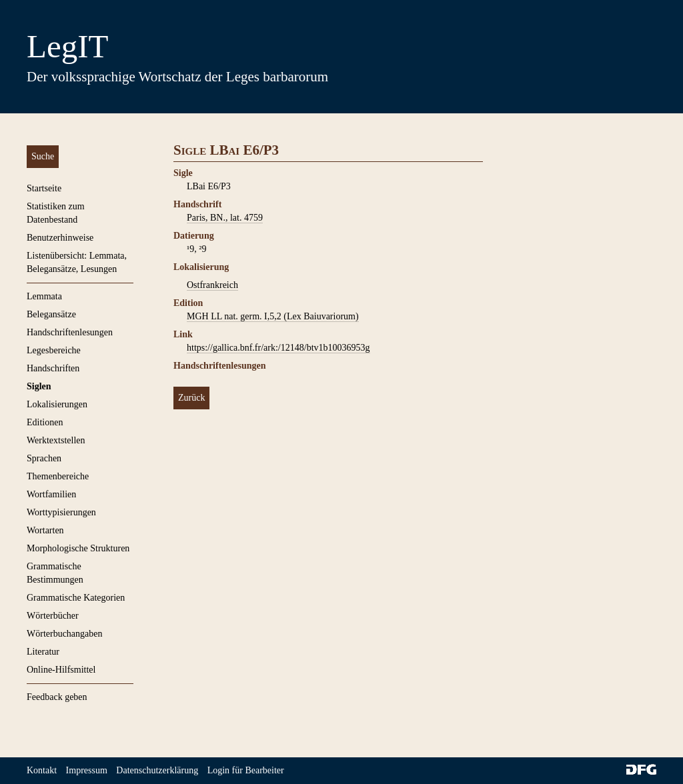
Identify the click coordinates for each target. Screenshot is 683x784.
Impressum (87, 770)
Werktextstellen (56, 440)
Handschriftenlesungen (70, 332)
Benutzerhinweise (60, 238)
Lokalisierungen (57, 404)
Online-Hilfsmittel (61, 670)
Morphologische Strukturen (78, 548)
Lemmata (44, 296)
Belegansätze (51, 314)
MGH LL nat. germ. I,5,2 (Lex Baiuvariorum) (273, 316)
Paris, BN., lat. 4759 (225, 218)
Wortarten (45, 530)
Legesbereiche (54, 350)
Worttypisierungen (61, 512)
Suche (43, 156)
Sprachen (44, 458)
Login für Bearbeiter (246, 770)
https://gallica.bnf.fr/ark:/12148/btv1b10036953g (278, 348)
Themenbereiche (58, 476)
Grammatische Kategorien (76, 598)
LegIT (67, 46)
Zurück (191, 398)
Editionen (45, 422)
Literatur (43, 652)
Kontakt (42, 770)
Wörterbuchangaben (65, 634)
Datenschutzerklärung (157, 770)
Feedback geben (57, 697)
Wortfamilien (51, 494)
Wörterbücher (53, 616)
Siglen (39, 386)
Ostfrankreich (212, 285)
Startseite (44, 188)
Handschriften (53, 368)
